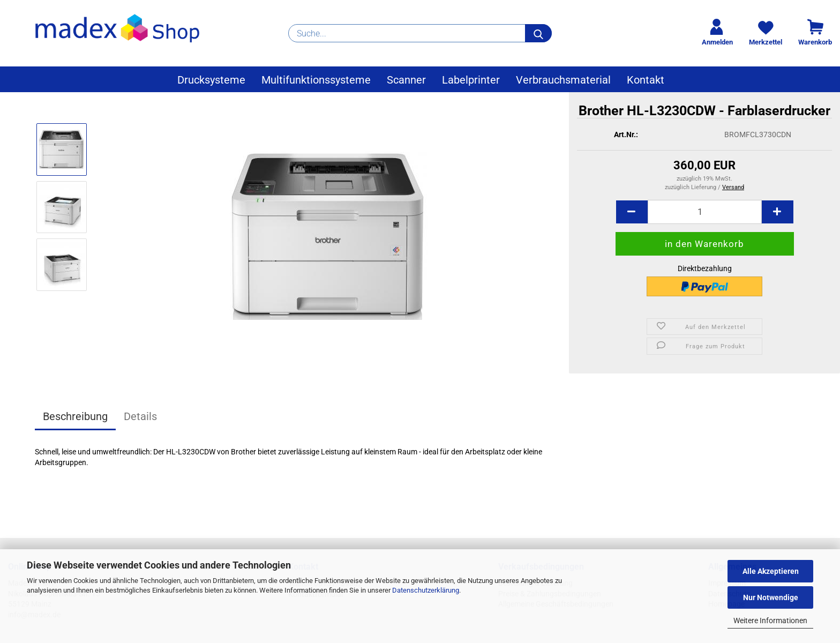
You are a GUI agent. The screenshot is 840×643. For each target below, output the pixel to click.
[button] (632, 218)
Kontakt (646, 80)
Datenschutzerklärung (426, 590)
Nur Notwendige (771, 597)
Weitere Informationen (770, 620)
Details (140, 416)
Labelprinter (471, 80)
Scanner (406, 80)
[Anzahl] (705, 218)
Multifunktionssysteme (316, 80)
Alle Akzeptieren (771, 571)
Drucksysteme (211, 80)
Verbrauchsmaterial (563, 80)
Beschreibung (75, 416)
